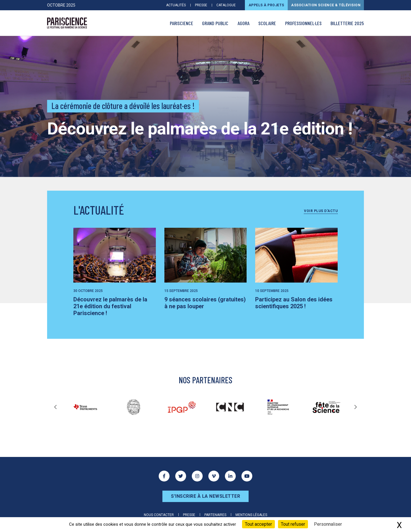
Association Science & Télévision (326, 5)
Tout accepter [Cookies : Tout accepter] (258, 524)
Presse (201, 5)
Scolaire (267, 23)
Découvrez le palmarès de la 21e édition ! (200, 129)
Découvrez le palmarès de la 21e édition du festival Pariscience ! (110, 306)
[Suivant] (356, 407)
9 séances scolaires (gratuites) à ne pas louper (205, 303)
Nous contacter (159, 515)
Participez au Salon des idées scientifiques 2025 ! (294, 303)
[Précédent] (55, 407)
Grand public (215, 23)
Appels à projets (266, 5)
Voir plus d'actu (321, 211)
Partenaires (215, 515)
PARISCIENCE (182, 23)
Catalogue (226, 5)
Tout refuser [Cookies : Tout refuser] (293, 524)
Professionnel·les (303, 23)
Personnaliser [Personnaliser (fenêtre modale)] (328, 524)
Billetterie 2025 (347, 23)
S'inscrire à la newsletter (205, 496)
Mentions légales (251, 515)
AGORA (243, 23)
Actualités (176, 5)
